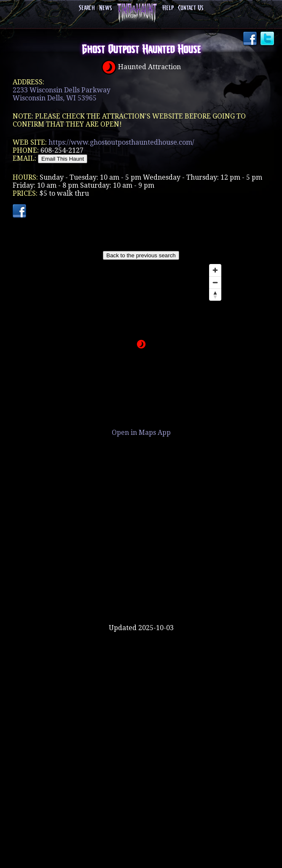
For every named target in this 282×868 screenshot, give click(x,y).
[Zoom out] (215, 282)
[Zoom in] (215, 270)
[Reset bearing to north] (215, 295)
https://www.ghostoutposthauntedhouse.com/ (121, 142)
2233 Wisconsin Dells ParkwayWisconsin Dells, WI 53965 (62, 94)
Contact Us (191, 8)
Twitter (268, 39)
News (105, 8)
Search (87, 8)
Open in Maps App (141, 433)
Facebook (251, 39)
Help (168, 8)
